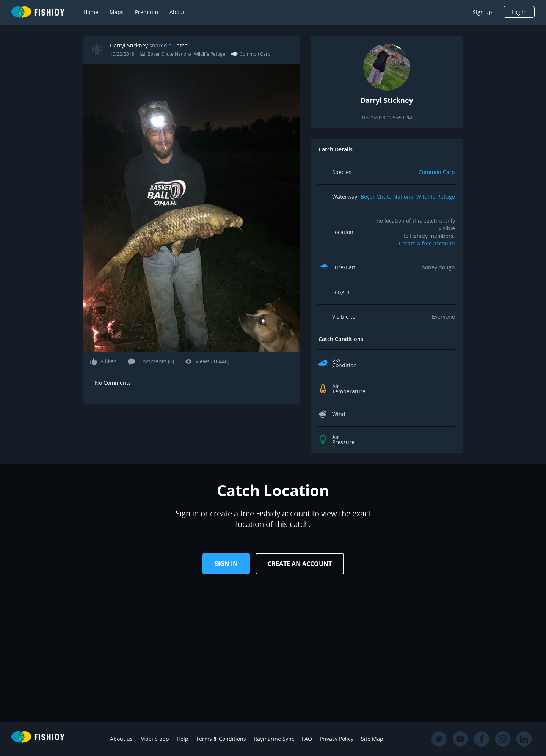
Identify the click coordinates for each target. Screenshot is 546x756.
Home (91, 12)
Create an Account (300, 564)
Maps (117, 12)
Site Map (372, 739)
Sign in (226, 564)
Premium (147, 12)
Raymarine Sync (274, 739)
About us (121, 739)
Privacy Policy (337, 739)
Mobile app (155, 739)
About (177, 12)
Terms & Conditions (221, 739)
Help (183, 739)
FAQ (307, 739)
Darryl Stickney (129, 45)
